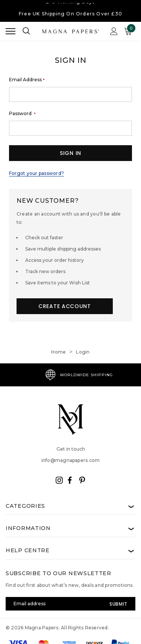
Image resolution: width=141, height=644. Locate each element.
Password (22, 114)
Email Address (27, 80)
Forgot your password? (36, 173)
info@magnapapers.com (71, 460)
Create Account (65, 306)
